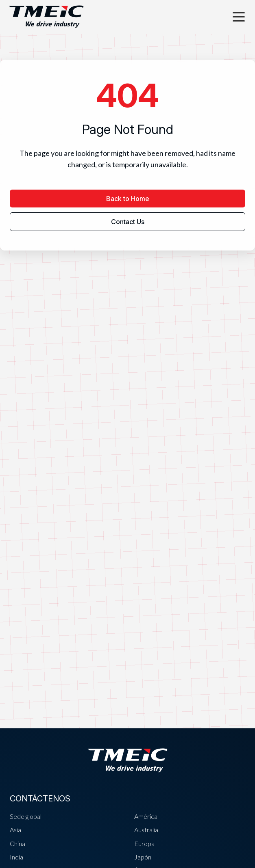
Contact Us (128, 222)
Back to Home (128, 199)
